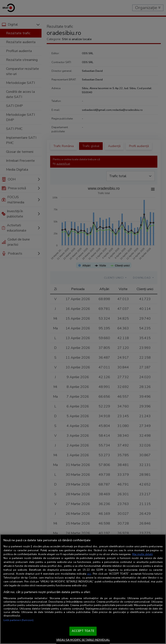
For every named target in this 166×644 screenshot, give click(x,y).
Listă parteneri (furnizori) (18, 620)
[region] (83, 589)
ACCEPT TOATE (83, 631)
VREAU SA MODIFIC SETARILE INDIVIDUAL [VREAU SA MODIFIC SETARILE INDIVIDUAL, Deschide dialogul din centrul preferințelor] (83, 640)
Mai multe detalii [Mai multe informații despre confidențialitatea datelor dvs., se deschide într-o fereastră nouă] (143, 554)
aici (89, 574)
